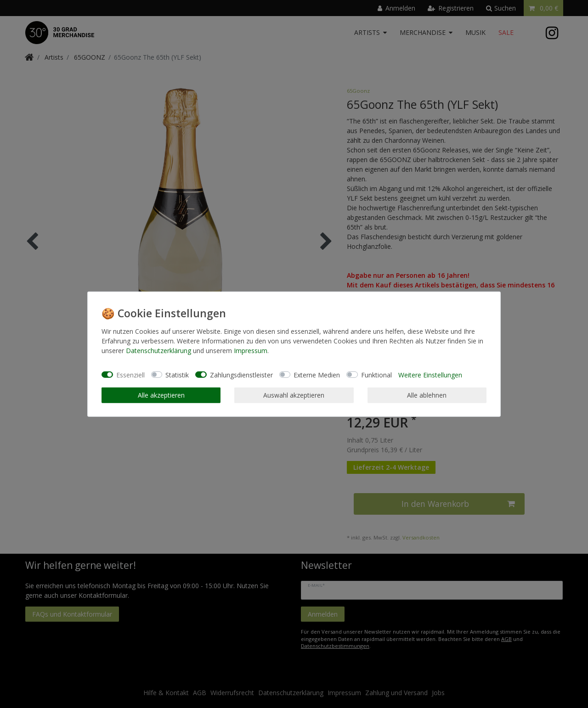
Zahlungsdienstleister (241, 374)
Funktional (376, 374)
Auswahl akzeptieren (294, 395)
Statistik (177, 374)
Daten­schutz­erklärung (158, 351)
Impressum (251, 351)
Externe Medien (317, 374)
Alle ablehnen (427, 395)
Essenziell (130, 374)
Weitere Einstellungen (430, 374)
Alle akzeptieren (161, 395)
